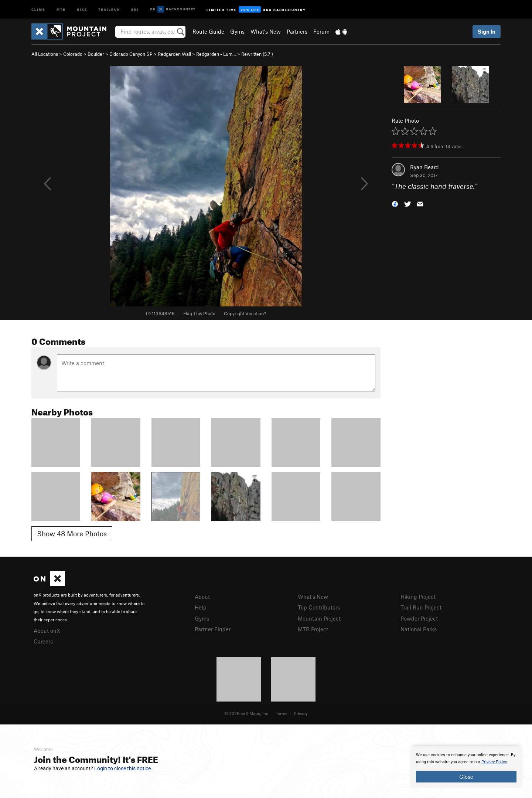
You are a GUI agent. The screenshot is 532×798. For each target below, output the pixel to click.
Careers (43, 641)
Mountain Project (319, 618)
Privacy (301, 713)
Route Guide (208, 31)
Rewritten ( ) (257, 54)
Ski (135, 9)
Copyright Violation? (245, 313)
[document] (466, 767)
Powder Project (419, 618)
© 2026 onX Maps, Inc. (247, 713)
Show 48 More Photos (72, 534)
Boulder (96, 54)
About (202, 597)
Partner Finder (213, 629)
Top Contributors (319, 607)
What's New (266, 31)
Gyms (237, 31)
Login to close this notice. (123, 768)
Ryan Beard (424, 167)
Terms (282, 713)
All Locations (45, 54)
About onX (47, 631)
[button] (395, 203)
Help (201, 607)
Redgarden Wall (174, 54)
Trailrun (109, 9)
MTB (61, 9)
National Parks (419, 629)
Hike (82, 9)
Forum (321, 31)
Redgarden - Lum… (216, 54)
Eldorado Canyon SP (131, 54)
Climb (38, 9)
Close (466, 777)
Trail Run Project (421, 607)
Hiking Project (418, 597)
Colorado (73, 54)
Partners (297, 31)
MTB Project (313, 629)
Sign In (487, 31)
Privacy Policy (494, 762)
